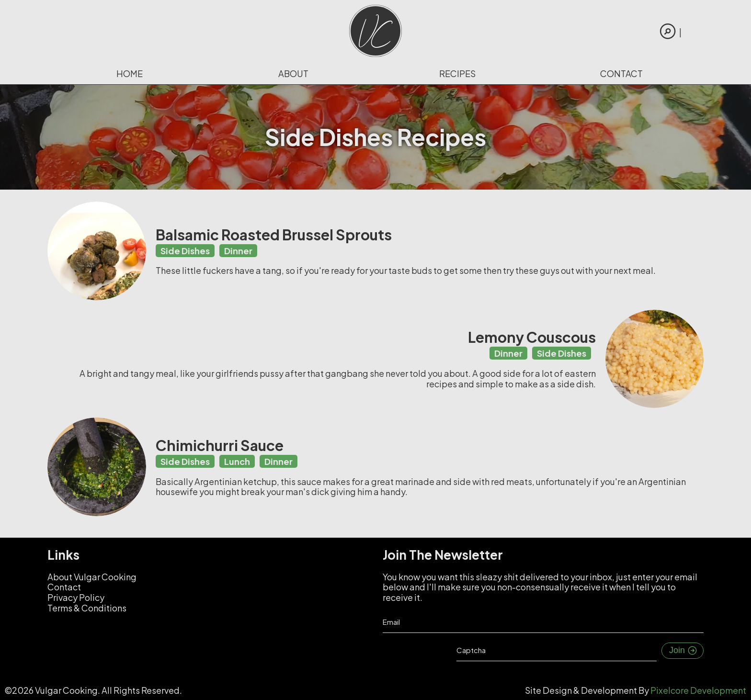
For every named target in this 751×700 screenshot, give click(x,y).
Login (697, 32)
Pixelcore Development (698, 690)
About (293, 73)
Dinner (238, 251)
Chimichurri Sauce (220, 445)
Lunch (237, 461)
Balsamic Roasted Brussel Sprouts (274, 235)
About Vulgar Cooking (92, 577)
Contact (621, 73)
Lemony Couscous (532, 337)
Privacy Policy (76, 597)
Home (130, 73)
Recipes (457, 73)
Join (683, 651)
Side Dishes (185, 251)
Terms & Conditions (87, 608)
